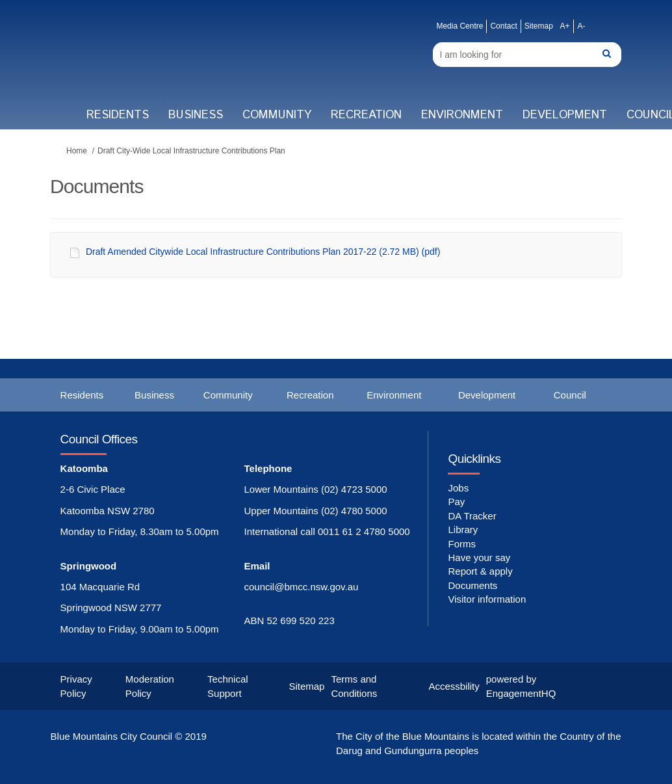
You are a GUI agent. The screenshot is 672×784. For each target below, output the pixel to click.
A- (581, 26)
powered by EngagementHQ (521, 686)
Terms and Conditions (354, 686)
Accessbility (454, 686)
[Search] (527, 55)
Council (570, 395)
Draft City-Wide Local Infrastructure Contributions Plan (191, 151)
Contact (503, 26)
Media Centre (459, 26)
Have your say (479, 557)
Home (77, 151)
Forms (462, 544)
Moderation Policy (150, 686)
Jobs (458, 488)
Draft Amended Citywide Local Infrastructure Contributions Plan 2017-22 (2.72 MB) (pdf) (263, 252)
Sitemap (539, 26)
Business (196, 115)
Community (277, 115)
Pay (456, 502)
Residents (118, 115)
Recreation (366, 115)
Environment (462, 115)
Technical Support (228, 686)
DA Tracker (472, 516)
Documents (472, 585)
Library (463, 529)
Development (565, 115)
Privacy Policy (76, 686)
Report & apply (480, 571)
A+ (564, 26)
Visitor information (487, 599)
